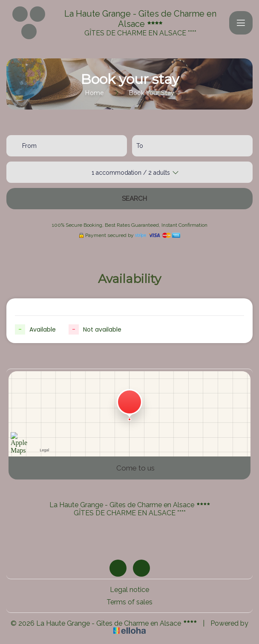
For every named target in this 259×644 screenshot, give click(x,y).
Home (94, 93)
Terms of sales (129, 602)
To (140, 146)
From (29, 146)
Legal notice (129, 590)
